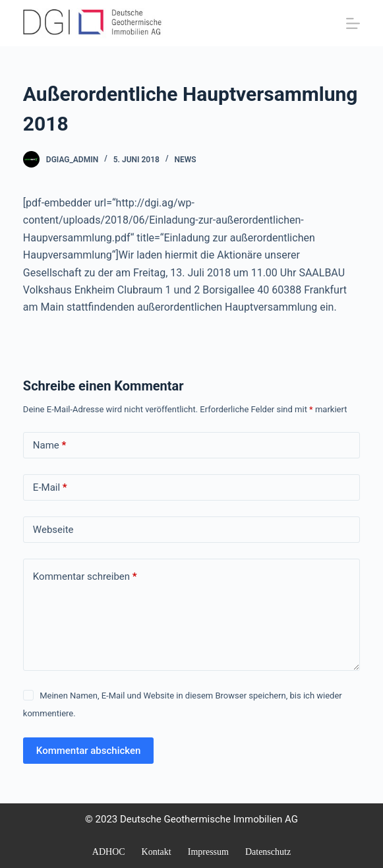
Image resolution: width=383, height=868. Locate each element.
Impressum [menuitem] (208, 852)
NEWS (185, 160)
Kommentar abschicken (89, 751)
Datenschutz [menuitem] (268, 852)
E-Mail (50, 488)
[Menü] (353, 23)
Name (50, 446)
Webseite (53, 530)
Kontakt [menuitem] (157, 852)
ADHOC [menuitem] (109, 852)
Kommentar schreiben (85, 577)
